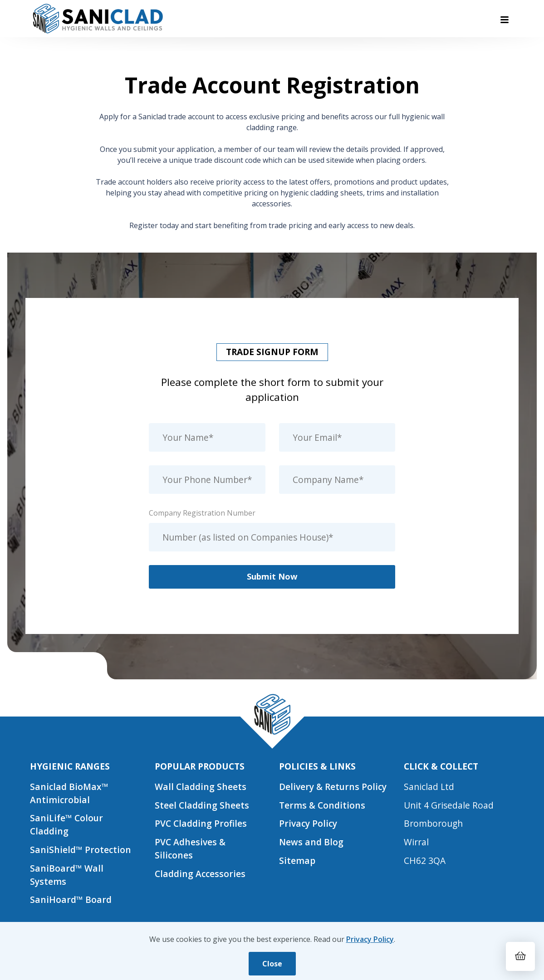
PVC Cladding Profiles (201, 823)
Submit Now (272, 576)
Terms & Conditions (322, 805)
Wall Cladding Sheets (201, 787)
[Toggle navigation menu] (505, 20)
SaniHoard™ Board (71, 900)
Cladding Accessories (200, 874)
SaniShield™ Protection (81, 850)
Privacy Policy (308, 823)
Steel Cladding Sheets (202, 805)
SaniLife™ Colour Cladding (66, 824)
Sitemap (297, 861)
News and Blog (311, 842)
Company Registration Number (202, 513)
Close (272, 964)
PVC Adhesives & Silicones (190, 848)
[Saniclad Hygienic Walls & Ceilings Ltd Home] (97, 19)
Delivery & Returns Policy (333, 787)
